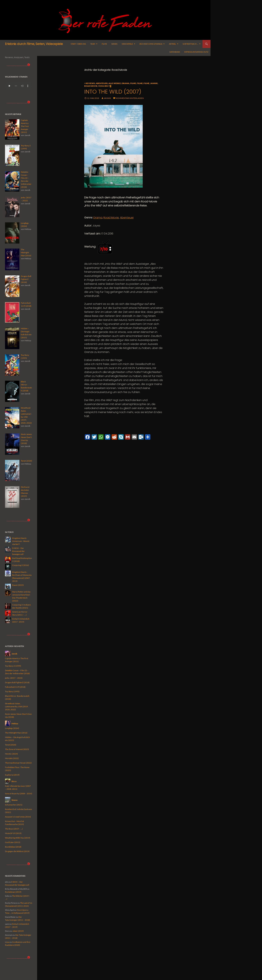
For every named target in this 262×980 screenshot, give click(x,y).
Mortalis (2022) (12, 758)
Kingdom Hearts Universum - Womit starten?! (21, 541)
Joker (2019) (18, 931)
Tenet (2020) (11, 745)
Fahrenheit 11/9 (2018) (15, 687)
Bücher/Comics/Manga (151, 44)
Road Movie (91, 86)
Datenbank (175, 52)
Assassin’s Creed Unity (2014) (18, 817)
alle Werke (115, 83)
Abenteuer (102, 83)
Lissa (7, 942)
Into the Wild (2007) (113, 92)
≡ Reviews (90, 83)
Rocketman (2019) (13, 892)
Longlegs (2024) (12, 728)
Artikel (172, 44)
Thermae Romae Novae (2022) (18, 763)
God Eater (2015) (13, 842)
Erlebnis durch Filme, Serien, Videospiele (34, 44)
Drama (125, 83)
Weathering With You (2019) (18, 838)
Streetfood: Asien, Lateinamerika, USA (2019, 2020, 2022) (17, 706)
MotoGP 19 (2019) (13, 833)
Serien (114, 44)
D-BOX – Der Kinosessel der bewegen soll (18, 551)
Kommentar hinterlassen (130, 98)
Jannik (154, 83)
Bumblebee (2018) (13, 847)
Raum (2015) (18, 585)
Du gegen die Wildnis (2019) (17, 851)
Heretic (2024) (11, 754)
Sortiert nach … (190, 44)
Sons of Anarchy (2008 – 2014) (19, 794)
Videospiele (127, 44)
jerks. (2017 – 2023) (14, 678)
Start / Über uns (78, 44)
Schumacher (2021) (14, 805)
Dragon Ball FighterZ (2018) (17, 682)
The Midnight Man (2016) (16, 733)
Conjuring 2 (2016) (21, 565)
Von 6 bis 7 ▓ (105, 86)
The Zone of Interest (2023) (17, 749)
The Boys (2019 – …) (14, 829)
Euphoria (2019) (12, 775)
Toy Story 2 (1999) (13, 666)
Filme (104, 44)
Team (93, 44)
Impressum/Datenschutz (196, 52)
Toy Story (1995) (12, 691)
